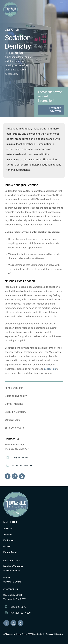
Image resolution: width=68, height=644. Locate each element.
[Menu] (62, 4)
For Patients (9, 540)
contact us (50, 369)
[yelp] (22, 476)
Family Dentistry (14, 388)
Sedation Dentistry (15, 412)
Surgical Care (12, 420)
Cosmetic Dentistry (16, 396)
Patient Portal (10, 552)
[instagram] (15, 476)
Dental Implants (14, 404)
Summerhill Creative (55, 634)
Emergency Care (14, 428)
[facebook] (8, 476)
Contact (7, 546)
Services (8, 534)
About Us (8, 529)
